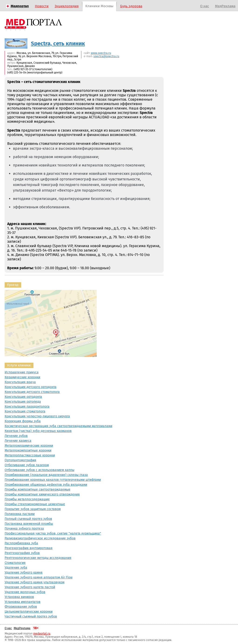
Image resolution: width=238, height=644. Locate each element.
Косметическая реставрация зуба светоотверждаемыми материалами (58, 426)
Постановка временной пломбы (29, 524)
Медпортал (20, 6)
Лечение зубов (16, 436)
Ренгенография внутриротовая (29, 548)
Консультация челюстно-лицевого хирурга (37, 416)
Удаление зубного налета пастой (30, 587)
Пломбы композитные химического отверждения (42, 494)
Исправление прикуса (22, 372)
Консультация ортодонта (23, 397)
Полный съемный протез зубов (28, 519)
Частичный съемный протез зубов (31, 616)
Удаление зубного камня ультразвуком (35, 582)
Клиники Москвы (99, 6)
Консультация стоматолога (25, 411)
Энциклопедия (67, 6)
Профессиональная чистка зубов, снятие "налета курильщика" (53, 533)
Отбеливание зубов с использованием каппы (40, 470)
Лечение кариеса (18, 441)
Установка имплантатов (23, 602)
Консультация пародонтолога (27, 407)
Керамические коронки (22, 377)
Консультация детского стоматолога (32, 392)
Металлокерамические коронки (29, 446)
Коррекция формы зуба (23, 421)
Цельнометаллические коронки (29, 612)
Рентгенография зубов (22, 553)
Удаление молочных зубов (25, 592)
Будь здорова (131, 6)
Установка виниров (19, 597)
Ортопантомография (20, 460)
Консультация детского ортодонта (31, 387)
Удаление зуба (16, 568)
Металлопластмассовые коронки (30, 455)
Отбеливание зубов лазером (27, 465)
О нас (205, 6)
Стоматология (15, 563)
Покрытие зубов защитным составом (33, 509)
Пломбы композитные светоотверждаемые (38, 490)
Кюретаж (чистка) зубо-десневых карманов (38, 431)
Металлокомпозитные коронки (28, 450)
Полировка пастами (20, 514)
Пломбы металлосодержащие (27, 499)
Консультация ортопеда (23, 402)
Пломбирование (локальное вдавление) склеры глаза (46, 475)
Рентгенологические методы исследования (38, 558)
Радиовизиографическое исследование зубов (40, 538)
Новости (42, 6)
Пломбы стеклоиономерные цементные (35, 504)
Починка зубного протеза (24, 529)
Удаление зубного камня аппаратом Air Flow (39, 577)
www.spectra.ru (101, 53)
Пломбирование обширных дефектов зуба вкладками (46, 485)
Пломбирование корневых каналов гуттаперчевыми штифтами (53, 480)
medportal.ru (42, 634)
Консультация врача (20, 382)
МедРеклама (225, 6)
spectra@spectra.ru (106, 56)
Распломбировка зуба (21, 543)
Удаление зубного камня (24, 573)
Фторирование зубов (21, 607)
